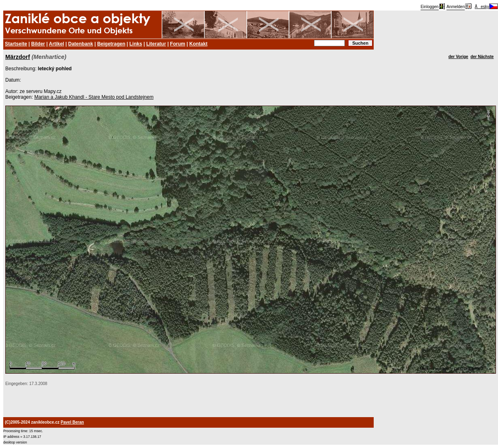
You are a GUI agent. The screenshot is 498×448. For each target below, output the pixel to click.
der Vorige (458, 57)
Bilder (38, 44)
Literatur (156, 44)
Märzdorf (18, 57)
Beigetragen (111, 44)
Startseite (16, 44)
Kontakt (198, 44)
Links (136, 44)
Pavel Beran (72, 422)
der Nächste (482, 57)
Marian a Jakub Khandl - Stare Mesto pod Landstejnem (94, 97)
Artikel (56, 44)
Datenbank (81, 44)
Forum (178, 44)
